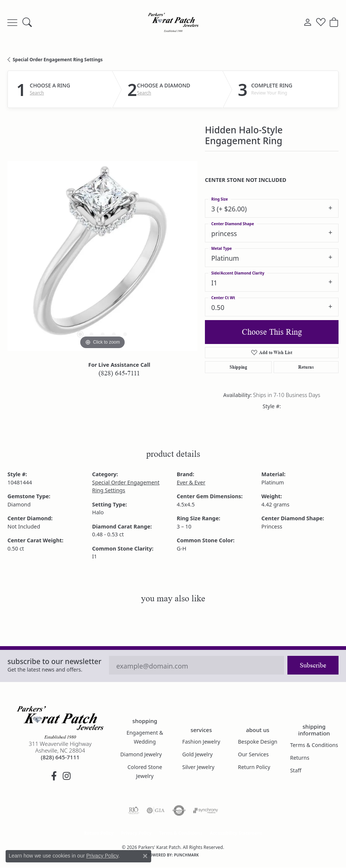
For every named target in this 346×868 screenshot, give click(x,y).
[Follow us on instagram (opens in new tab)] (66, 776)
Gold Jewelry (197, 754)
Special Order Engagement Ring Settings (58, 60)
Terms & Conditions (314, 745)
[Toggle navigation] (12, 22)
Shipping (238, 367)
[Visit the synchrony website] (206, 810)
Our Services (253, 754)
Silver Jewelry (198, 767)
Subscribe (313, 665)
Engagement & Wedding (145, 737)
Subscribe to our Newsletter (54, 661)
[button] (27, 22)
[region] (102, 256)
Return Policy (254, 767)
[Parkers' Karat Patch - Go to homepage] (60, 722)
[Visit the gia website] (156, 810)
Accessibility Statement (236, 833)
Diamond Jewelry (141, 754)
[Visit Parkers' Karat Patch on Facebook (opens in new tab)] (54, 776)
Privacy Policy (136, 833)
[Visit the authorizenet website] (179, 810)
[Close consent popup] (145, 856)
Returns (306, 367)
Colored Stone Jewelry (145, 771)
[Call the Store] (60, 757)
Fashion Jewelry (201, 742)
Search (37, 93)
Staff (296, 770)
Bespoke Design (258, 742)
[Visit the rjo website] (134, 810)
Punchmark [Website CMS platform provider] (186, 855)
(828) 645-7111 (119, 373)
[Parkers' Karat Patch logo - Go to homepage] (173, 22)
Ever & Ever (191, 482)
